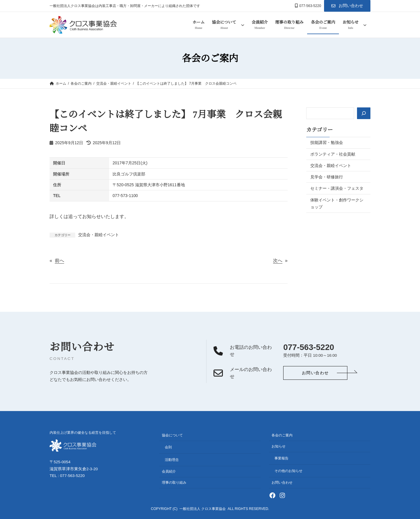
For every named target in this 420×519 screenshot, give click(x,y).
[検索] (363, 113)
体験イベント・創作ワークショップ (337, 203)
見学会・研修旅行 (327, 177)
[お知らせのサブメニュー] (365, 25)
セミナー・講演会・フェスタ (337, 188)
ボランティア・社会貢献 (333, 154)
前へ (60, 261)
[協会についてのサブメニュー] (243, 25)
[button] (347, 6)
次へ (278, 261)
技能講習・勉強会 (327, 142)
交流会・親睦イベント (99, 235)
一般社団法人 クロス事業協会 (203, 509)
